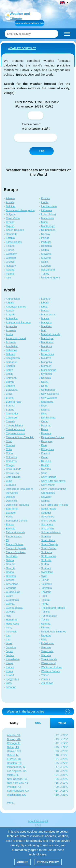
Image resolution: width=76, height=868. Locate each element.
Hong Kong (12, 624)
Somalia (46, 536)
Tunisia (45, 612)
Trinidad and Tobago (53, 608)
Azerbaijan (12, 346)
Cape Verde (13, 218)
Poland (45, 238)
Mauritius (47, 346)
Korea (9, 671)
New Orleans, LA (17, 779)
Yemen (45, 675)
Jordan (10, 655)
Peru (44, 445)
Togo (44, 596)
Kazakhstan (13, 659)
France (10, 250)
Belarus (10, 366)
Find (41, 151)
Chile (9, 449)
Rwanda (46, 469)
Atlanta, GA (14, 735)
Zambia (45, 679)
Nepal (45, 386)
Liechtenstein (49, 206)
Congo (10, 465)
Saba (44, 473)
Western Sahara (51, 671)
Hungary (11, 266)
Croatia (10, 222)
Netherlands (48, 230)
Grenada (11, 588)
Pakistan (46, 425)
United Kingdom (51, 278)
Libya (44, 307)
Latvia (45, 202)
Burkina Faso (14, 402)
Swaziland (47, 572)
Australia (11, 342)
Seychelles (48, 517)
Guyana (11, 612)
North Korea (48, 418)
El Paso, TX (14, 759)
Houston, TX (14, 763)
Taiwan (45, 580)
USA (44, 639)
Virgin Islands (49, 659)
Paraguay (47, 441)
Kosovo (45, 198)
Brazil (9, 394)
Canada (11, 421)
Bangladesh (13, 358)
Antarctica (12, 318)
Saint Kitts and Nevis (53, 481)
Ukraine (46, 627)
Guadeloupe (13, 592)
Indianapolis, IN (16, 767)
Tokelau (46, 600)
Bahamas (11, 350)
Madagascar (48, 315)
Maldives (46, 326)
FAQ (38, 825)
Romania (46, 246)
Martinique (47, 338)
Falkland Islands (15, 532)
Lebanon (11, 687)
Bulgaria (11, 214)
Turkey (45, 274)
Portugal (46, 242)
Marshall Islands (51, 334)
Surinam (46, 568)
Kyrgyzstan (12, 679)
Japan (9, 651)
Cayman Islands (15, 433)
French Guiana (15, 544)
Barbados (12, 362)
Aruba (9, 334)
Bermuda (11, 378)
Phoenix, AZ (14, 787)
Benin (9, 374)
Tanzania (46, 588)
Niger (44, 406)
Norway (46, 234)
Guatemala (12, 600)
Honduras (12, 620)
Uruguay (46, 635)
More (10, 803)
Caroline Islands (15, 429)
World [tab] (62, 723)
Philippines (48, 449)
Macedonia (48, 218)
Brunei (10, 398)
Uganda (46, 624)
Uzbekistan (48, 643)
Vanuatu (46, 647)
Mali (44, 330)
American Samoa (16, 307)
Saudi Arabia (49, 509)
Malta (44, 222)
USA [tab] (38, 723)
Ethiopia (11, 529)
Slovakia (46, 254)
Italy (8, 278)
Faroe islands (14, 242)
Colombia (11, 457)
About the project (38, 821)
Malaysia (46, 322)
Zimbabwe (47, 683)
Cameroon (12, 418)
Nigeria (45, 410)
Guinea (10, 604)
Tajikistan (47, 584)
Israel (9, 643)
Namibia (46, 378)
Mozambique (49, 370)
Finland (10, 246)
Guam (9, 596)
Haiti (9, 616)
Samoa (45, 501)
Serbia (45, 250)
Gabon (10, 560)
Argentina (12, 326)
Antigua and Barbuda (18, 322)
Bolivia (10, 382)
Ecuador (11, 513)
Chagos (10, 445)
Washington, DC (16, 795)
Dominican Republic (18, 505)
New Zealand (49, 398)
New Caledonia (50, 394)
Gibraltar (11, 258)
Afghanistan (13, 299)
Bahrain (10, 354)
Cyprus (10, 226)
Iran (8, 635)
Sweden (46, 266)
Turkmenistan (49, 616)
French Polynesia (16, 548)
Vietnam (46, 655)
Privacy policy (48, 862)
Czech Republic (15, 230)
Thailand (46, 592)
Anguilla (11, 315)
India (9, 627)
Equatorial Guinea (16, 521)
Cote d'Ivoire (13, 477)
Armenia (11, 330)
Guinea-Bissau (14, 608)
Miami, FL (13, 775)
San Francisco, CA (18, 791)
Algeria (10, 303)
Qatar (44, 457)
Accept (23, 862)
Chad (9, 441)
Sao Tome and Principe (55, 505)
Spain (44, 262)
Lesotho (46, 299)
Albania (10, 198)
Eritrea (10, 524)
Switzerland (48, 270)
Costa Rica (12, 473)
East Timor (12, 509)
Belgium (11, 206)
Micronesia (48, 354)
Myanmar (47, 374)
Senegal (46, 513)
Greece (10, 262)
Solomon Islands (51, 532)
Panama (46, 433)
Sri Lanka (47, 552)
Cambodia (12, 413)
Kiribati (10, 667)
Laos (9, 683)
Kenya (10, 663)
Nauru (45, 382)
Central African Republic (20, 437)
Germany (11, 254)
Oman (45, 421)
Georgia (11, 568)
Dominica (11, 501)
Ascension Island (16, 338)
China (9, 453)
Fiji (8, 540)
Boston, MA (14, 739)
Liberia (45, 303)
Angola (10, 310)
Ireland (10, 274)
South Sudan (49, 548)
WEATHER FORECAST (22, 48)
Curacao (11, 485)
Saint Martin (48, 485)
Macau (45, 310)
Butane (10, 410)
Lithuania (47, 210)
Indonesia (12, 632)
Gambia (11, 564)
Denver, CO (14, 751)
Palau (44, 429)
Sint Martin (47, 529)
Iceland (10, 270)
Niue (44, 413)
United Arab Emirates (54, 632)
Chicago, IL (14, 743)
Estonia (10, 238)
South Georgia (50, 544)
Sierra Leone (49, 521)
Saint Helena (49, 477)
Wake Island (48, 663)
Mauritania (47, 342)
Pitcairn (45, 453)
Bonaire (10, 386)
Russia (45, 465)
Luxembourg (48, 214)
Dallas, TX (13, 747)
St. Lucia (46, 560)
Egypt (9, 517)
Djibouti (10, 497)
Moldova (46, 358)
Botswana (12, 390)
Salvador (46, 497)
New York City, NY (18, 783)
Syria (44, 576)
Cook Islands (13, 469)
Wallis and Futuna (52, 667)
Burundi (10, 406)
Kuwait (10, 675)
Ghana (10, 572)
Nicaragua (47, 402)
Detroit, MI (13, 755)
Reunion (46, 461)
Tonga (45, 604)
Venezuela (47, 651)
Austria (10, 202)
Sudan (45, 564)
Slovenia (46, 258)
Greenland (12, 584)
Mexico (45, 350)
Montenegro (48, 226)
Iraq (8, 639)
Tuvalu (45, 620)
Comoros (11, 461)
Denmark (11, 234)
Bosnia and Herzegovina (20, 210)
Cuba (9, 481)
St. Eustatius (49, 556)
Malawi (45, 318)
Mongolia (47, 362)
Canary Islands (15, 425)
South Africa (48, 540)
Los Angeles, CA (17, 771)
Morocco (46, 366)
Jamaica (11, 647)
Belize (9, 370)
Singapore (47, 524)
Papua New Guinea (53, 437)
